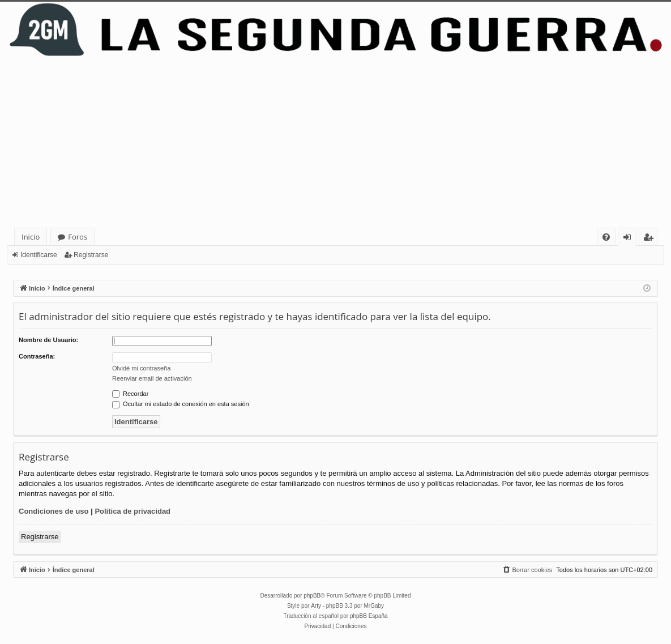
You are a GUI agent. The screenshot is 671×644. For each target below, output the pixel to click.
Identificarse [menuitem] (630, 239)
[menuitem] (606, 237)
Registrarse (91, 255)
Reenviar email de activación (152, 378)
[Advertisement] (335, 143)
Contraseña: (37, 356)
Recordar (130, 394)
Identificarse (39, 255)
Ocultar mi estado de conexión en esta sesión (181, 404)
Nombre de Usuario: (48, 340)
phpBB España (369, 616)
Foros (78, 237)
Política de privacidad (133, 511)
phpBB (312, 596)
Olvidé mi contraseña (141, 368)
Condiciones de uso (54, 511)
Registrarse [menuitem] (651, 239)
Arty (316, 606)
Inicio (31, 237)
